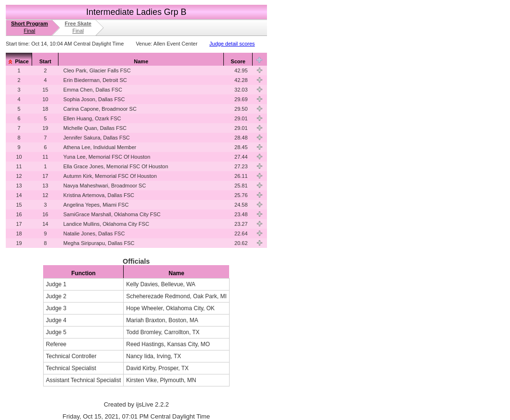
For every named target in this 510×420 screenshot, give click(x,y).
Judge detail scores (232, 44)
